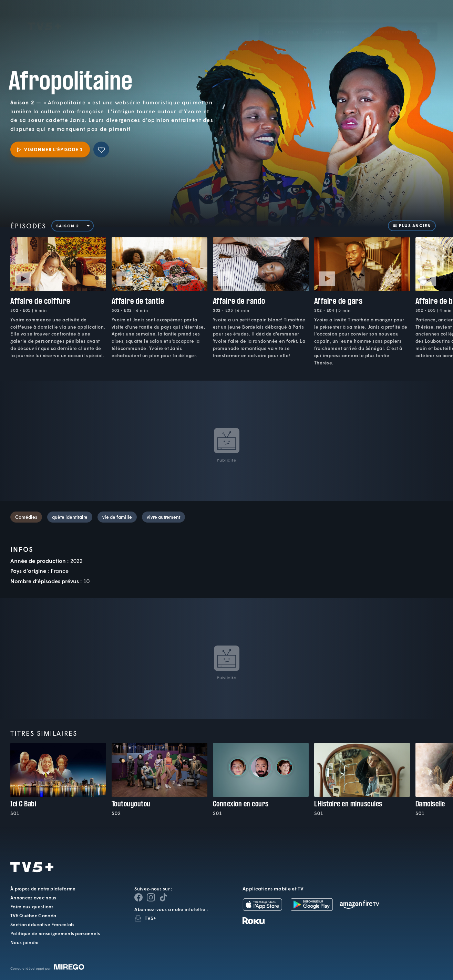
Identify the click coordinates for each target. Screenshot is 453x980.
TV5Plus (44, 17)
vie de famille (117, 517)
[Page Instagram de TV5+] (151, 897)
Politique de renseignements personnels (55, 933)
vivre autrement (163, 517)
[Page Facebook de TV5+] (138, 897)
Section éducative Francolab (42, 925)
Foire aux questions (32, 907)
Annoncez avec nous (33, 898)
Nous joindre (25, 942)
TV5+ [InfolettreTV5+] (150, 918)
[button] (331, 22)
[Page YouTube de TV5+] (163, 897)
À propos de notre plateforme (43, 889)
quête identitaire (70, 517)
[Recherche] (424, 22)
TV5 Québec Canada (33, 916)
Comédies (26, 517)
